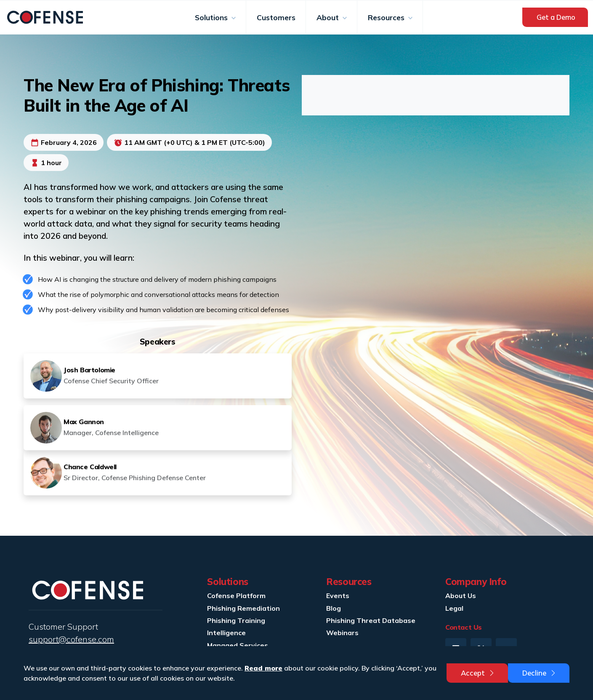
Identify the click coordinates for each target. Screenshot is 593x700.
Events (338, 596)
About (329, 17)
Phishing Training (236, 620)
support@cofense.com (71, 639)
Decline (540, 673)
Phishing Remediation (243, 608)
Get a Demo (556, 17)
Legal (454, 608)
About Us (461, 596)
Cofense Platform (236, 596)
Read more (263, 668)
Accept (478, 673)
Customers (276, 17)
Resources (387, 17)
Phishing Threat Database (371, 620)
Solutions (212, 17)
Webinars (342, 633)
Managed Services (238, 645)
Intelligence (226, 633)
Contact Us (464, 627)
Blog (334, 608)
